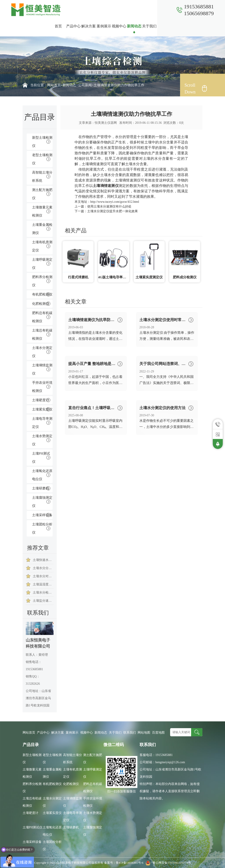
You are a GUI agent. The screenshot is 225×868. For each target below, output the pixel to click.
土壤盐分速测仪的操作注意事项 (43, 601)
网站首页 (54, 85)
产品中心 (73, 26)
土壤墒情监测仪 (42, 369)
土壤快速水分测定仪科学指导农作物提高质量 (43, 560)
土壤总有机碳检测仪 (42, 334)
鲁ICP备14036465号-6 (130, 863)
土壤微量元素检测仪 (42, 211)
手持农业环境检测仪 (42, 387)
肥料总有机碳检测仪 (42, 317)
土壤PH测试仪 (41, 458)
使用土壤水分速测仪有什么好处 (109, 206)
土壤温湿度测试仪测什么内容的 (43, 584)
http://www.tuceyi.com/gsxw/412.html (115, 202)
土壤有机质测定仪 (42, 246)
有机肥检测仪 (42, 294)
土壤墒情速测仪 (94, 164)
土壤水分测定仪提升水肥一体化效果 (112, 211)
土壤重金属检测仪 (42, 229)
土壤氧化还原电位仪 (42, 475)
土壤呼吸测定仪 (42, 264)
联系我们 (165, 26)
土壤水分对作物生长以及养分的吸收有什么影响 (43, 576)
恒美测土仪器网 (106, 123)
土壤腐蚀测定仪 (42, 502)
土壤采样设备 (42, 515)
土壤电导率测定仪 (42, 423)
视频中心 (119, 26)
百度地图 (158, 733)
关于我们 (149, 26)
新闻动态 (134, 26)
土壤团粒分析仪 (42, 528)
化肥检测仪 (41, 304)
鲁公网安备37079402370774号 (168, 863)
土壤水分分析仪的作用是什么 (43, 568)
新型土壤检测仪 (42, 142)
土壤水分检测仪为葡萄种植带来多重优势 (43, 593)
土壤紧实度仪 (42, 409)
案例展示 (104, 26)
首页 (58, 26)
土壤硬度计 (41, 400)
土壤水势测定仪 (42, 440)
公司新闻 (85, 85)
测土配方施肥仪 (42, 194)
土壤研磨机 (41, 488)
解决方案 (89, 26)
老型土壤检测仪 (42, 159)
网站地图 (144, 733)
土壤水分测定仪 (42, 352)
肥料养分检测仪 (42, 281)
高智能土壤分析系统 (42, 176)
